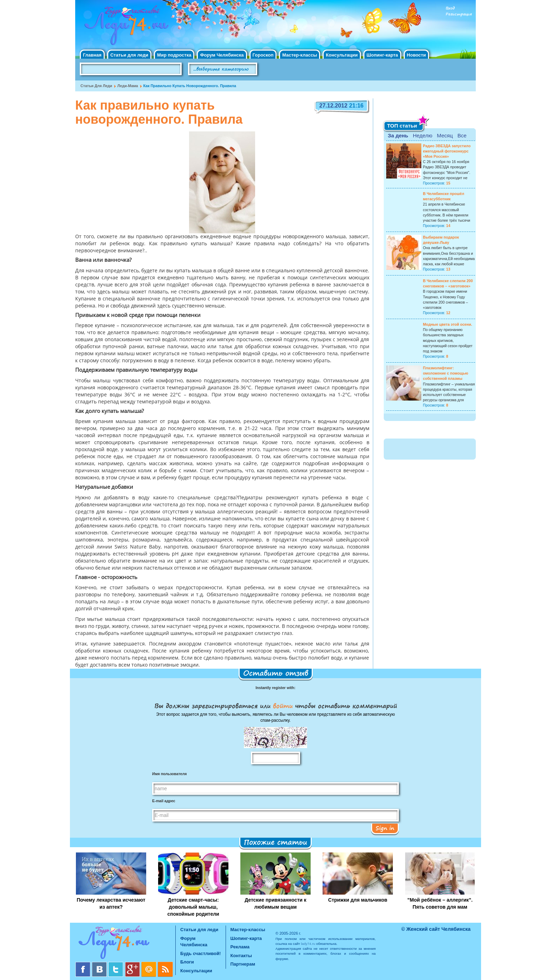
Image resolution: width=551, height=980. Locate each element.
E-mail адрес (164, 801)
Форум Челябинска (222, 55)
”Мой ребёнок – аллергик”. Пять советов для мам (440, 903)
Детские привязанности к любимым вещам (275, 903)
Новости (417, 55)
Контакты (241, 956)
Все (462, 135)
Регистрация (459, 14)
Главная (92, 55)
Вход (450, 8)
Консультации (342, 55)
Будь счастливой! (200, 953)
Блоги (187, 962)
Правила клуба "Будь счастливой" (449, 71)
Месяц (445, 135)
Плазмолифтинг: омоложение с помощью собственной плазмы (446, 373)
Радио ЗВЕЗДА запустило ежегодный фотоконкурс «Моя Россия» (447, 151)
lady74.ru (308, 944)
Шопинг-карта (382, 55)
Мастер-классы (300, 55)
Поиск (277, 69)
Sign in (385, 828)
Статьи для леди (129, 55)
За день (398, 135)
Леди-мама (128, 86)
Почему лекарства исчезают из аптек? (111, 903)
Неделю (423, 135)
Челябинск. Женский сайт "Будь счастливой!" (125, 27)
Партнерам (243, 964)
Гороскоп (263, 55)
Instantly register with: (275, 688)
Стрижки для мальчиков (358, 900)
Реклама (240, 947)
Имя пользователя (169, 774)
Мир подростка (174, 55)
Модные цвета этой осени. (448, 324)
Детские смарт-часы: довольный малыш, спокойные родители (193, 907)
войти (283, 706)
